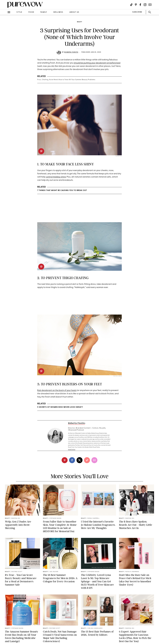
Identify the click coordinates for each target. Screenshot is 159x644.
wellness (58, 12)
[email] (94, 460)
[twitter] (79, 460)
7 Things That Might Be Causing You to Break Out (62, 190)
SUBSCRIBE (137, 12)
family (44, 12)
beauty (80, 22)
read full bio (72, 450)
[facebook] (72, 460)
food (31, 12)
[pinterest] (41, 151)
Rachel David (118, 376)
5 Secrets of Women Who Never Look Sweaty (60, 407)
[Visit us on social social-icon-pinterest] (136, 5)
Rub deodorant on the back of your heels (57, 390)
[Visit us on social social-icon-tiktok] (131, 5)
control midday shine (56, 177)
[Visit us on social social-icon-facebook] (140, 5)
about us (74, 12)
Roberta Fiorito (71, 52)
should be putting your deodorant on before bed (97, 63)
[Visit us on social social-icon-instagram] (145, 5)
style (19, 12)
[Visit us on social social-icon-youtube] (150, 5)
